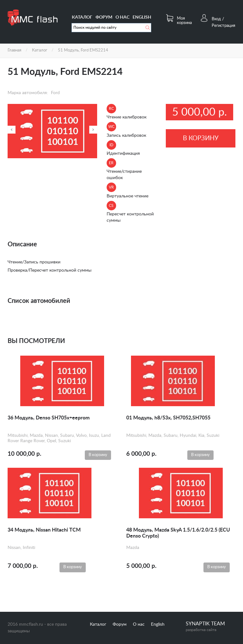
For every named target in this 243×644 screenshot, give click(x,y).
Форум (104, 17)
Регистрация (223, 26)
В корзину (201, 138)
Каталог (82, 17)
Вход (216, 19)
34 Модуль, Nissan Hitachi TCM (44, 530)
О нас (122, 17)
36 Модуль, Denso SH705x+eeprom (49, 418)
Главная (14, 50)
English (142, 17)
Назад (12, 130)
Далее (93, 130)
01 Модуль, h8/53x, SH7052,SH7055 (168, 418)
